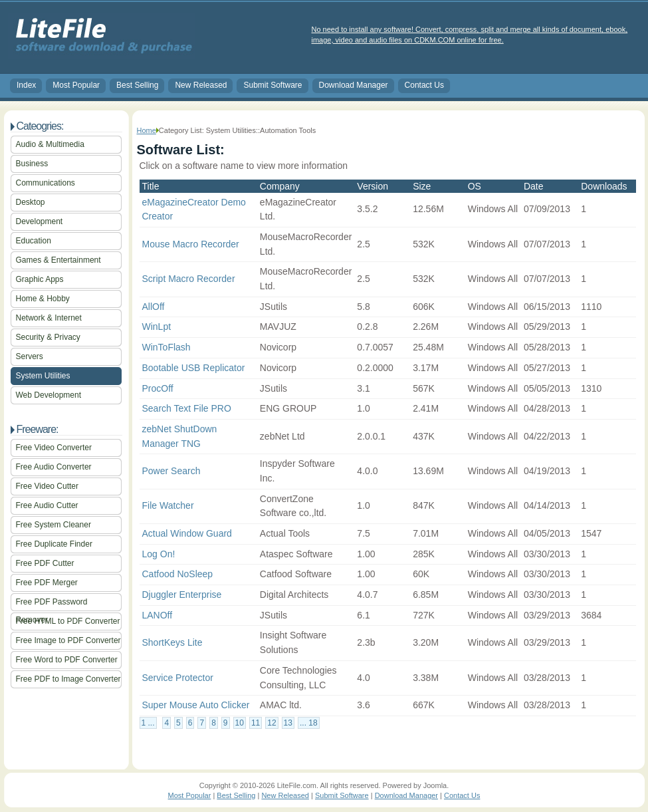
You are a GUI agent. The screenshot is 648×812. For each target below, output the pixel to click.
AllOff (154, 307)
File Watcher (168, 505)
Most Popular (76, 85)
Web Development (49, 395)
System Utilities (43, 376)
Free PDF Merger (47, 583)
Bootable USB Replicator (194, 368)
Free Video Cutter (48, 486)
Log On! (159, 554)
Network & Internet (49, 318)
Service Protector (178, 678)
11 (256, 723)
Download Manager (354, 85)
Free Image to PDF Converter (68, 640)
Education (34, 241)
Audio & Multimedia (50, 144)
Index (26, 85)
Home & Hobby (43, 299)
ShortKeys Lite (172, 642)
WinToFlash (166, 347)
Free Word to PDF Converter (67, 660)
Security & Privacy (48, 337)
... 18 (309, 723)
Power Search (171, 471)
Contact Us (424, 85)
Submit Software (272, 85)
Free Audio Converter (54, 467)
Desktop (31, 202)
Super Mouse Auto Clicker (196, 705)
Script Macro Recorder (189, 279)
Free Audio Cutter (47, 505)
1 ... (148, 723)
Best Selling (137, 85)
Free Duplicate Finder (54, 544)
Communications (46, 183)
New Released (201, 85)
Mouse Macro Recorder (191, 244)
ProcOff (158, 388)
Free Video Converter (54, 448)
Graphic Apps (40, 279)
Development (40, 221)
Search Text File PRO (187, 408)
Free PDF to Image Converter (68, 679)
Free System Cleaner (54, 525)
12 (271, 723)
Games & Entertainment (58, 260)
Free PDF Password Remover (52, 604)
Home (147, 130)
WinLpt (157, 327)
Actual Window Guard (187, 533)
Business (32, 164)
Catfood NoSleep (178, 574)
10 (240, 723)
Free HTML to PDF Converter (68, 621)
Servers (30, 356)
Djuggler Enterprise (182, 595)
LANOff (158, 615)
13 (288, 723)
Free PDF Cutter (45, 563)
